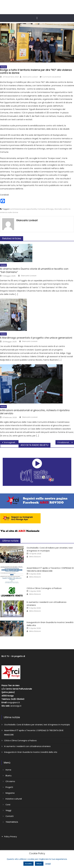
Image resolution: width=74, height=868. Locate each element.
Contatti (10, 816)
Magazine (10, 793)
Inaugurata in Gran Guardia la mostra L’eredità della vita (31, 752)
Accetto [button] (28, 864)
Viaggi (8, 810)
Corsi (8, 805)
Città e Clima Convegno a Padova (44, 588)
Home (8, 770)
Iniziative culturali (14, 799)
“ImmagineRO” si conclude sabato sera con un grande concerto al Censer (11, 442)
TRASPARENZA (12, 822)
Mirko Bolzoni (35, 557)
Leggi (48, 863)
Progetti (9, 787)
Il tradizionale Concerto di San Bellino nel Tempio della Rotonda (66, 442)
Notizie (3, 67)
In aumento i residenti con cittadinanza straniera (27, 746)
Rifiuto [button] (39, 864)
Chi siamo (10, 781)
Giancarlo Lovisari (30, 77)
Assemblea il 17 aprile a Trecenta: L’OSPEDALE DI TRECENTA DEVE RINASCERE (50, 569)
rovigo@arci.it (13, 702)
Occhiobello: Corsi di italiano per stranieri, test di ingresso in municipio (50, 549)
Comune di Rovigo (45, 209)
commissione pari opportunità (23, 209)
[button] (37, 18)
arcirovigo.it (16, 706)
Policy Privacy (11, 837)
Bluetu (9, 776)
